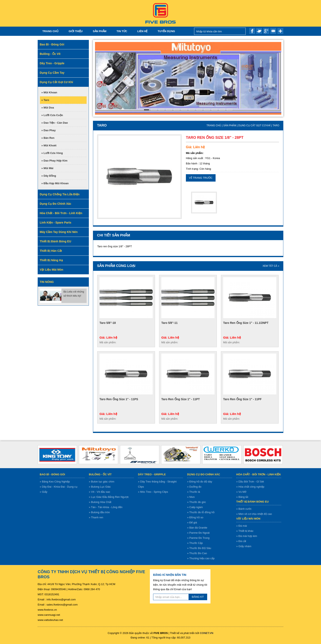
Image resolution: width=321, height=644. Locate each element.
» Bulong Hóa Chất (100, 502)
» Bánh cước (244, 509)
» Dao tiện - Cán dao (55, 123)
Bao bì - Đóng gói (52, 474)
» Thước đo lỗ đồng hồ (201, 512)
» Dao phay (49, 130)
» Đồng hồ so (195, 517)
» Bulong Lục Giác (100, 487)
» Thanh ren (96, 517)
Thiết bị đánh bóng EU (252, 502)
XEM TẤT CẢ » (271, 266)
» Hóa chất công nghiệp (250, 487)
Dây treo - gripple (152, 474)
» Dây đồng (49, 176)
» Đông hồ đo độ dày (200, 482)
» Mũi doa (48, 108)
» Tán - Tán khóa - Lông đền (106, 507)
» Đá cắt (241, 541)
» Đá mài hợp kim (247, 536)
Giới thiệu (76, 31)
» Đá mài (242, 526)
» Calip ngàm (195, 507)
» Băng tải (242, 497)
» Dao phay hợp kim (54, 161)
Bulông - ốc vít (100, 474)
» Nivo (191, 497)
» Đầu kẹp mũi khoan (55, 183)
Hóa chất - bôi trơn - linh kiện (258, 474)
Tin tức (122, 31)
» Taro (45, 100)
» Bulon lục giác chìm (102, 482)
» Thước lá (194, 492)
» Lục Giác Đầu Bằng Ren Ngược (109, 497)
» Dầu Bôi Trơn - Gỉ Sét (250, 482)
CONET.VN (207, 633)
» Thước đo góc (197, 502)
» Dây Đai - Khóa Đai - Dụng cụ (59, 487)
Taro (276, 125)
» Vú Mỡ (241, 492)
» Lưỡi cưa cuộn (52, 115)
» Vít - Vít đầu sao (99, 492)
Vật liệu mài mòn (248, 519)
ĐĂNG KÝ (198, 597)
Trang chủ (50, 31)
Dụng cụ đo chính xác (204, 474)
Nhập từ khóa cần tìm (241, 31)
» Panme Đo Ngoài (198, 533)
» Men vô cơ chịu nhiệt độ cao (254, 514)
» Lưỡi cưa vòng (52, 153)
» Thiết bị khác (245, 531)
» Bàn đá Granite (197, 528)
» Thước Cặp (195, 543)
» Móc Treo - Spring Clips (153, 492)
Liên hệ (142, 31)
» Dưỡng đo (194, 487)
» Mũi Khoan (49, 92)
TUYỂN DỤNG (166, 31)
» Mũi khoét (49, 145)
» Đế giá (192, 523)
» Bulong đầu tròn (99, 512)
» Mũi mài (47, 168)
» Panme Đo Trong (198, 538)
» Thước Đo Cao (197, 553)
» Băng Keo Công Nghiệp (55, 482)
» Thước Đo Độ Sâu (199, 548)
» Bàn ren (48, 138)
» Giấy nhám (244, 546)
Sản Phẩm (100, 31)
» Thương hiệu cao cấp (201, 558)
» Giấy (44, 492)
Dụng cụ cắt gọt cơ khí (254, 125)
